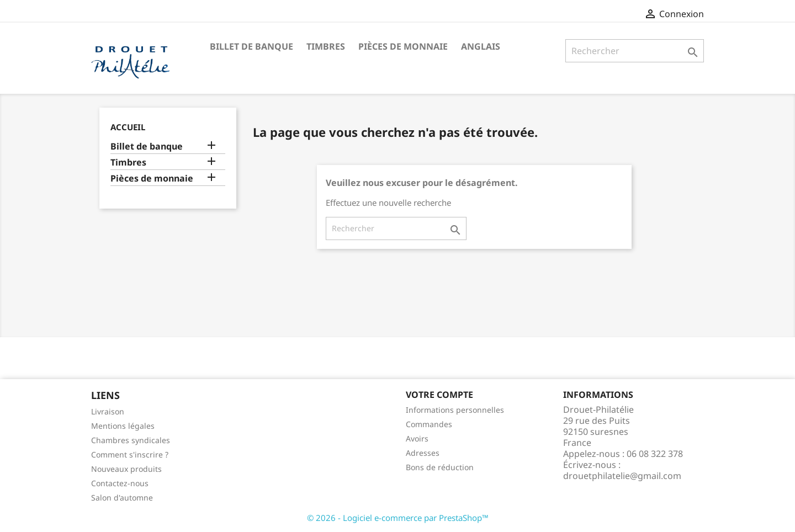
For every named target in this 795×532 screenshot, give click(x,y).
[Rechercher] (635, 51)
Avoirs (417, 438)
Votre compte (439, 395)
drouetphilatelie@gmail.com (622, 476)
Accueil (128, 127)
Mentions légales (123, 426)
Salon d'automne (122, 498)
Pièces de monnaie (403, 46)
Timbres (326, 46)
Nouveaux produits (126, 469)
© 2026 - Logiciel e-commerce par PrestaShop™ (398, 518)
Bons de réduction (440, 467)
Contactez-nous (120, 483)
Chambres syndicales (131, 440)
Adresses (423, 453)
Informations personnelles (455, 410)
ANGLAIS (481, 46)
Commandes (429, 424)
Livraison (108, 411)
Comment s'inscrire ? (130, 454)
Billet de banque (251, 46)
